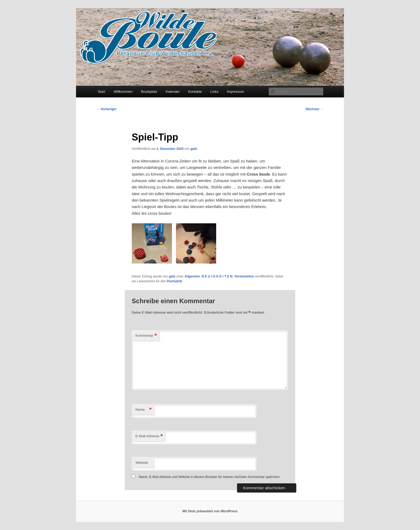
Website (142, 463)
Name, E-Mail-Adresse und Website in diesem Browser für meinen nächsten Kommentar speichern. (210, 477)
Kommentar (146, 336)
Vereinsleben (244, 276)
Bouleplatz (149, 92)
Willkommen (123, 92)
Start (101, 92)
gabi (194, 149)
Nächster (315, 109)
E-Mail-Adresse (149, 436)
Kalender (173, 92)
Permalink (175, 281)
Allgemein (192, 276)
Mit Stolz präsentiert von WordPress (210, 511)
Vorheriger (106, 109)
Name (144, 410)
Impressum (235, 92)
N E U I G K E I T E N (217, 276)
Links (214, 92)
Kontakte (195, 92)
